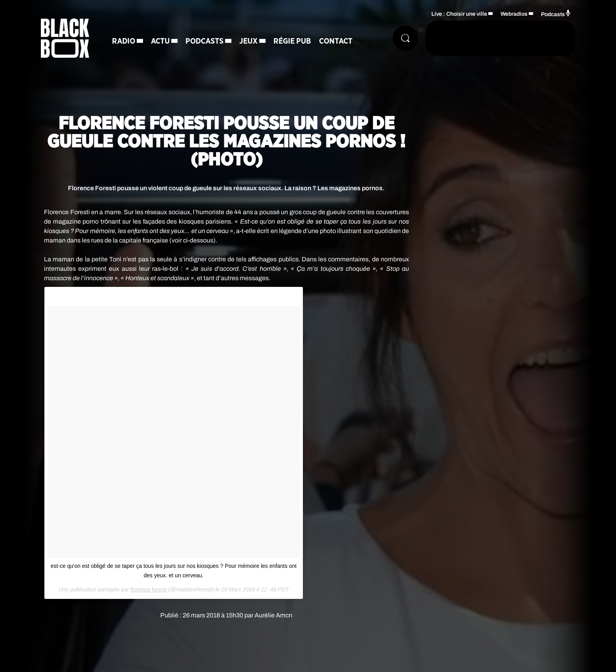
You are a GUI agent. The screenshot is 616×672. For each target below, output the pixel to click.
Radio (124, 41)
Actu (160, 41)
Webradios (514, 14)
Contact (336, 41)
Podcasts (204, 41)
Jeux (248, 41)
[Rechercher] (405, 38)
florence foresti (149, 589)
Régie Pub (292, 41)
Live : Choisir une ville (459, 14)
